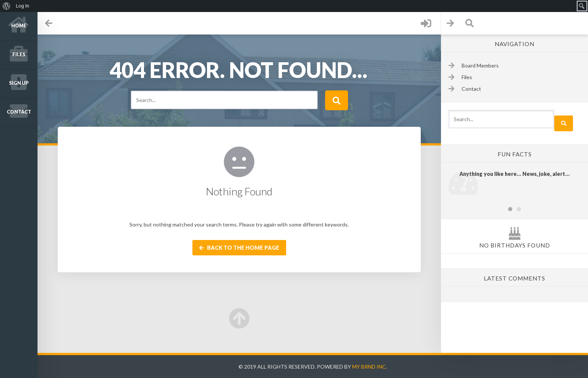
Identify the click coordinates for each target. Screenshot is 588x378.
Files (19, 55)
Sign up (19, 83)
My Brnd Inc (369, 367)
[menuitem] (7, 6)
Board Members (480, 65)
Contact (19, 112)
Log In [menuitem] (22, 6)
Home (19, 26)
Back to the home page (239, 248)
